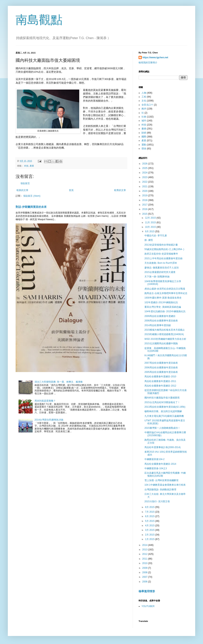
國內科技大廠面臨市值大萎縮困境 (162, 398)
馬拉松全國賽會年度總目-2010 (160, 377)
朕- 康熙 (149, 240)
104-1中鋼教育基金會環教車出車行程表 (165, 485)
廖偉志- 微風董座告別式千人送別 (162, 268)
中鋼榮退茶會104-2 (154, 459)
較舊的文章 (120, 190)
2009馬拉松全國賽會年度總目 (160, 316)
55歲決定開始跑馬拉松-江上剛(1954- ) (164, 249)
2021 (145, 187)
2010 (145, 563)
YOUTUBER (148, 606)
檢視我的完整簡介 (148, 63)
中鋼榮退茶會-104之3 (156, 468)
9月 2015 (150, 231)
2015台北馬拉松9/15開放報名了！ (162, 402)
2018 (145, 200)
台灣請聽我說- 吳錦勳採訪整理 (160, 490)
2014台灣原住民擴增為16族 (49, 420)
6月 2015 (150, 516)
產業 (32, 166)
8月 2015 (150, 507)
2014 (145, 545)
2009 (145, 568)
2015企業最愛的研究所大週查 (160, 272)
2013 (145, 550)
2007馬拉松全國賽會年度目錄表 (161, 363)
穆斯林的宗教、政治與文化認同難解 (163, 411)
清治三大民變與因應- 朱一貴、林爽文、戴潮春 (59, 382)
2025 (145, 168)
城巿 (144, 121)
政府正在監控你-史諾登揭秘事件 (161, 254)
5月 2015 (150, 521)
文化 (144, 101)
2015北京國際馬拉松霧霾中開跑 (161, 344)
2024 (145, 173)
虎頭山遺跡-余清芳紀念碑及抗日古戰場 (165, 289)
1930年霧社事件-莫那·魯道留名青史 (163, 298)
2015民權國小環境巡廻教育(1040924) (164, 334)
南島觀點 (39, 20)
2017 (145, 205)
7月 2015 (150, 512)
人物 (144, 93)
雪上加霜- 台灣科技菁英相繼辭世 (162, 480)
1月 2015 (150, 539)
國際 (144, 137)
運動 (144, 145)
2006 (145, 582)
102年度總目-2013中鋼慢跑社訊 (161, 302)
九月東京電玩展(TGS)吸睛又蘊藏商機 (164, 416)
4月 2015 (150, 526)
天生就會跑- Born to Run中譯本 (161, 263)
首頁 (71, 190)
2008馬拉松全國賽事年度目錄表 (161, 321)
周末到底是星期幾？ (45, 401)
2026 (145, 164)
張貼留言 (25, 183)
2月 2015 (150, 535)
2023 (145, 177)
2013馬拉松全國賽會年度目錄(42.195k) (165, 407)
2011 (145, 559)
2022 (145, 182)
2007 (145, 577)
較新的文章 (22, 190)
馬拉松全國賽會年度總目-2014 (160, 464)
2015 (145, 214)
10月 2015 (151, 227)
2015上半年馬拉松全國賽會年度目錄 (163, 258)
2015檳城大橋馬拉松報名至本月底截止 (165, 330)
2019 (145, 196)
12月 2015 (151, 218)
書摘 (144, 129)
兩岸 (144, 109)
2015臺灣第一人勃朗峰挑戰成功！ (162, 428)
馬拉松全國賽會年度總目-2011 (160, 381)
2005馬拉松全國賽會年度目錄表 (161, 372)
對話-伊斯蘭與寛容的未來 (31, 207)
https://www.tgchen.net (155, 57)
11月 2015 (151, 222)
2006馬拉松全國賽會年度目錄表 (161, 368)
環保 (144, 149)
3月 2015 (150, 530)
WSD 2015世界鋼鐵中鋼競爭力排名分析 (165, 339)
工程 (144, 97)
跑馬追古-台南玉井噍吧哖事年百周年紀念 (166, 293)
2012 (145, 554)
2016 (145, 209)
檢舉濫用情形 (147, 591)
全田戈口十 (147, 105)
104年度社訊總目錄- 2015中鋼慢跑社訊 (165, 311)
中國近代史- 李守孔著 (156, 236)
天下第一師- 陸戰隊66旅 (157, 277)
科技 (26, 166)
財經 (144, 133)
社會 (144, 117)
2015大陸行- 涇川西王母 (157, 501)
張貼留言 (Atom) (32, 196)
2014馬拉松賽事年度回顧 (158, 325)
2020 (145, 191)
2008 (145, 572)
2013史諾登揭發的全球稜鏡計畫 (161, 245)
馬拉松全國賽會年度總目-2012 (160, 386)
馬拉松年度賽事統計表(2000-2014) (162, 447)
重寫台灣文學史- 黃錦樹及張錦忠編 (163, 307)
